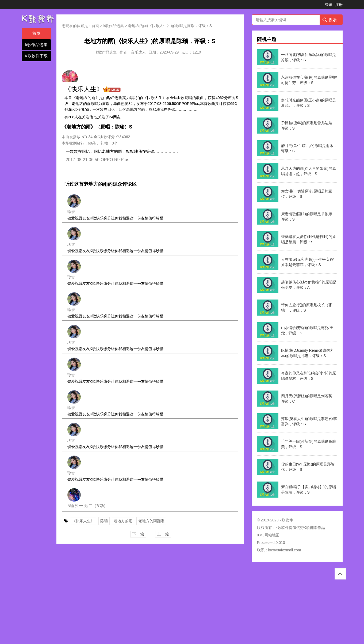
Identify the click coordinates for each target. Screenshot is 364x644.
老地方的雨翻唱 (151, 521)
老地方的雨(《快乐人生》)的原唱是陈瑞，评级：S (170, 26)
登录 (329, 5)
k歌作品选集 (36, 45)
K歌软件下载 (36, 56)
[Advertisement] (160, 605)
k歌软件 (282, 528)
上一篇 (163, 534)
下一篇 (138, 534)
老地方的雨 (123, 521)
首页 (36, 33)
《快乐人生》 (83, 521)
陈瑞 (104, 521)
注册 (339, 5)
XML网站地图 (268, 535)
